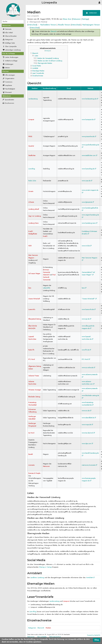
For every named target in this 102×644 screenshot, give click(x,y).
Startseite (7, 29)
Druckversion (9, 103)
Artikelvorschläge (10, 61)
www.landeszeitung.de (90, 99)
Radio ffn (31, 350)
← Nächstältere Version (47, 25)
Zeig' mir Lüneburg (35, 216)
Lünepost (31, 119)
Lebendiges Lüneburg (12, 50)
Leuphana (7, 85)
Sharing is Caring (45, 567)
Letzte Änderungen (10, 57)
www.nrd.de (87, 246)
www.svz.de (87, 411)
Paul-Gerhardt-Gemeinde (49, 277)
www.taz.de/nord (88, 433)
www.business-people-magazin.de (89, 479)
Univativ (31, 191)
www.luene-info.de (89, 309)
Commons (7, 82)
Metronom (46, 466)
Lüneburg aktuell (34, 209)
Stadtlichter (32, 155)
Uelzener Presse (34, 376)
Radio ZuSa (32, 181)
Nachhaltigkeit (9, 89)
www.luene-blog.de (89, 169)
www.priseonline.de (89, 136)
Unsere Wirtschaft (34, 299)
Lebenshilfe (47, 288)
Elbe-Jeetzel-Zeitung (35, 319)
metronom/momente (89, 465)
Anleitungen (8, 64)
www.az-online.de (88, 368)
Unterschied (32, 25)
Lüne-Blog (32, 169)
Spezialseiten (9, 100)
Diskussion (76, 19)
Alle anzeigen (9, 75)
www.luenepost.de (89, 119)
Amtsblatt (90, 578)
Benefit (31, 454)
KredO (45, 236)
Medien (48, 628)
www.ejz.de (86, 319)
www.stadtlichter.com (89, 155)
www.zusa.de (87, 181)
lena (30, 288)
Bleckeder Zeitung (34, 397)
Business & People (34, 473)
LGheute (31, 202)
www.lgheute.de (88, 202)
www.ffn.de (86, 350)
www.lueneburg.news (90, 223)
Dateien (6, 68)
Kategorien (8, 39)
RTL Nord (32, 359)
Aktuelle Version (64, 25)
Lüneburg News (33, 223)
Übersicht (53, 31)
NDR (30, 246)
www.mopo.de (87, 425)
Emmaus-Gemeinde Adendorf (46, 272)
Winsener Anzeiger (35, 390)
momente (31, 465)
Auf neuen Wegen (34, 273)
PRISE (30, 136)
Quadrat (31, 146)
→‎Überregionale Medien (37, 22)
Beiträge (85, 19)
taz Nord (31, 433)
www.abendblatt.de (89, 418)
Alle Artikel (8, 33)
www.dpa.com (87, 444)
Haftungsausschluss (55, 637)
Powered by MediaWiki (94, 635)
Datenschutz (31, 637)
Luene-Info (32, 309)
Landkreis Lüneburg (37, 578)
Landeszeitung (33, 99)
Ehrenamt (7, 92)
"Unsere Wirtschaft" (89, 299)
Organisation (8, 78)
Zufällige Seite (10, 43)
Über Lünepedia (10, 46)
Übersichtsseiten (10, 36)
